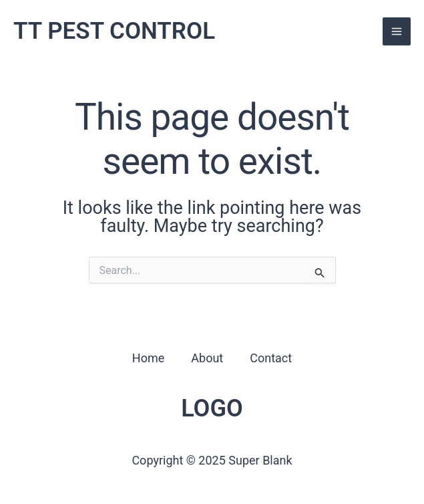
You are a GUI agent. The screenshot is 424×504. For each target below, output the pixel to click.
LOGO (212, 408)
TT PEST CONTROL (114, 31)
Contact (271, 358)
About (207, 358)
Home (148, 358)
